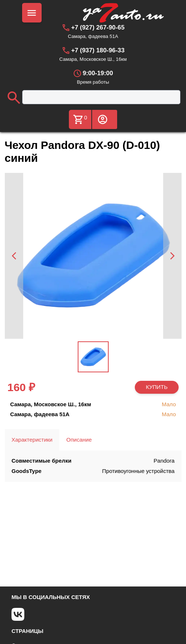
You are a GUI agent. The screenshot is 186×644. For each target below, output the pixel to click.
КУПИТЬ (157, 387)
